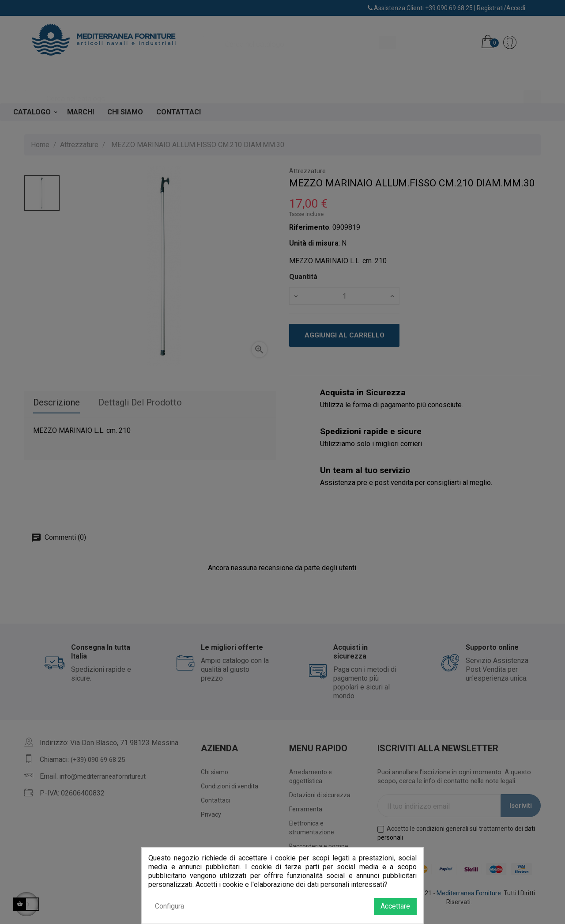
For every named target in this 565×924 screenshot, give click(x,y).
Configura (169, 906)
